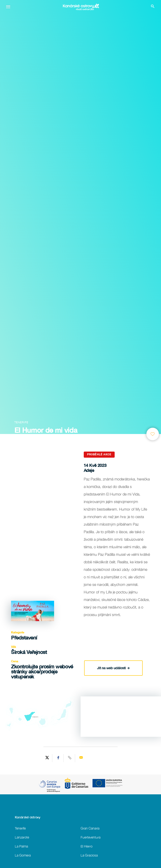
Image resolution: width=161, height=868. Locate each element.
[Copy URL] (70, 758)
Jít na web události (113, 667)
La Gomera (23, 855)
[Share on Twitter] (47, 758)
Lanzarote (22, 837)
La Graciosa (89, 855)
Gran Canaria (90, 828)
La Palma (21, 846)
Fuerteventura (91, 837)
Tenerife (20, 828)
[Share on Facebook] (58, 758)
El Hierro (87, 846)
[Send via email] (81, 758)
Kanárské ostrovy (28, 817)
